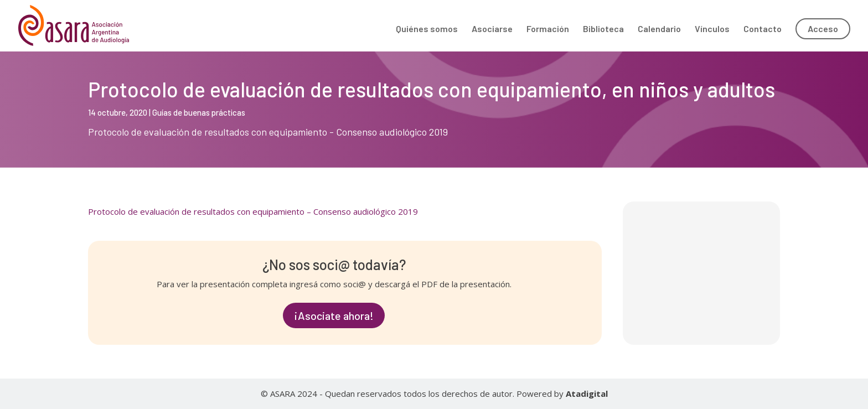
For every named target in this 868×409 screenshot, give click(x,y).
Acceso (823, 29)
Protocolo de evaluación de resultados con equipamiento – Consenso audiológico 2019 (253, 211)
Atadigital (587, 394)
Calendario (659, 29)
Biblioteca (603, 29)
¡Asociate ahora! (334, 315)
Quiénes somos (427, 29)
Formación (548, 29)
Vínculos (712, 29)
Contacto (763, 29)
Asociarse (492, 29)
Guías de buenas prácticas (199, 112)
